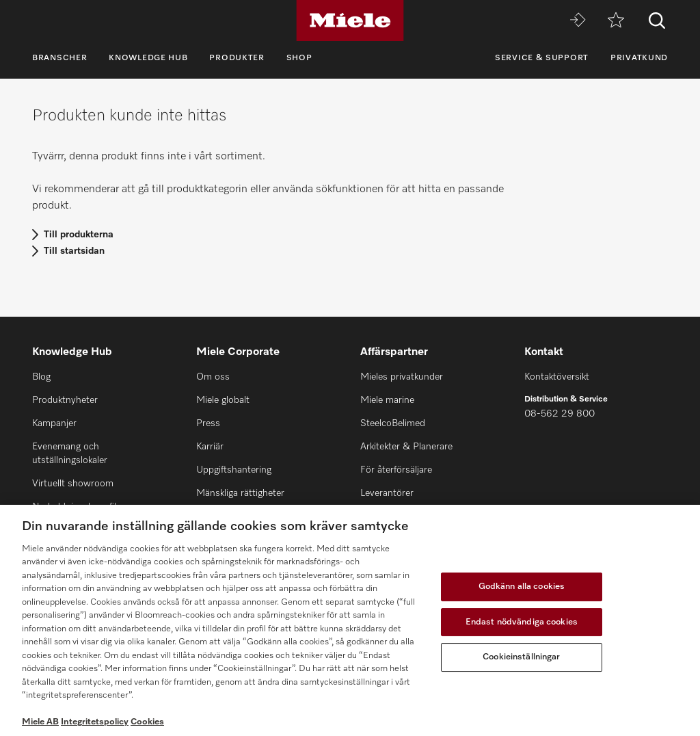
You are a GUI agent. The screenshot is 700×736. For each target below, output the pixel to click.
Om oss (213, 377)
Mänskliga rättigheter (240, 493)
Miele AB (40, 722)
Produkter (237, 58)
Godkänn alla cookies (522, 587)
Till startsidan (74, 251)
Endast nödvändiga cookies (522, 622)
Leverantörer (387, 493)
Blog (41, 377)
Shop (299, 58)
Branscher (59, 58)
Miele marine (387, 400)
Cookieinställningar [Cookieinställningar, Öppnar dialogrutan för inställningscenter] (521, 657)
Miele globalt (223, 400)
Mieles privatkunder (402, 377)
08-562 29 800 (560, 414)
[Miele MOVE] (578, 21)
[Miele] (350, 21)
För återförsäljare (396, 470)
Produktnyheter (65, 400)
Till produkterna (79, 235)
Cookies (147, 722)
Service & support (542, 58)
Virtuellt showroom (73, 484)
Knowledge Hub (148, 58)
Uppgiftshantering (234, 470)
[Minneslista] (616, 21)
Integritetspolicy (95, 722)
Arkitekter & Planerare (406, 447)
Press (208, 423)
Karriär (210, 447)
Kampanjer (54, 423)
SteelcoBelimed (393, 423)
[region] (350, 620)
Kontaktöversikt (557, 377)
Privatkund (639, 58)
